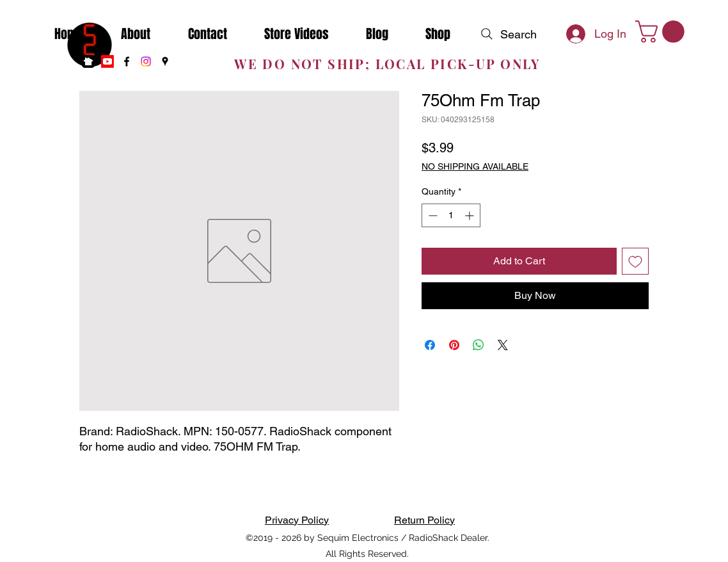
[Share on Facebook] (430, 345)
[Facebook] (127, 61)
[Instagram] (146, 61)
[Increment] (471, 215)
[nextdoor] (88, 61)
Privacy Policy (297, 520)
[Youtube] (107, 61)
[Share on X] (503, 345)
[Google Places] (165, 61)
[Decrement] (431, 215)
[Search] (507, 34)
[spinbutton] (451, 215)
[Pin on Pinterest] (454, 345)
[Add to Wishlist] (635, 261)
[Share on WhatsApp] (479, 345)
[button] (662, 32)
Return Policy (424, 520)
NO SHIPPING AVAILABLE (475, 166)
